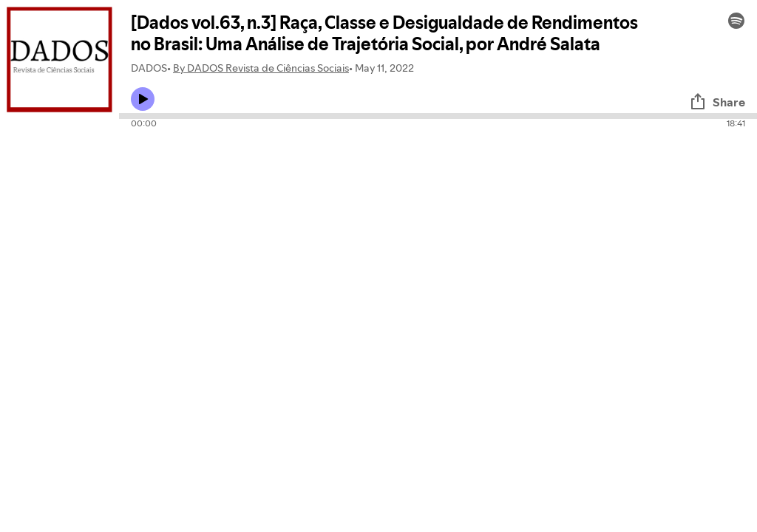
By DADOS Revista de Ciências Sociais (261, 68)
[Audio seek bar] (438, 116)
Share (717, 102)
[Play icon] (143, 99)
